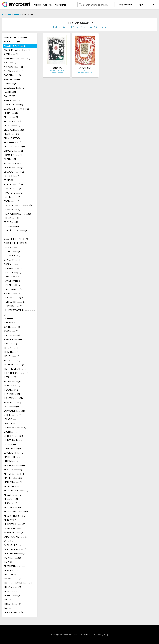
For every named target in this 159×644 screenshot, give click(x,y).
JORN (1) (11, 331)
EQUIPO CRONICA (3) (15, 163)
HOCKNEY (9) (13, 298)
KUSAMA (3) (12, 402)
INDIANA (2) (13, 323)
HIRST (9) (12, 293)
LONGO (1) (12, 449)
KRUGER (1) (13, 398)
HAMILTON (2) (15, 277)
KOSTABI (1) (12, 394)
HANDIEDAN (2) (12, 281)
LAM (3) (11, 407)
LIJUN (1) (11, 432)
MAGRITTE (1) (14, 457)
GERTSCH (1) (13, 235)
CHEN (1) (10, 159)
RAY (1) (10, 608)
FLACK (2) (12, 197)
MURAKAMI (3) (15, 524)
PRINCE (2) (13, 604)
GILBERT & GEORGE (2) (16, 243)
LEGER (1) (12, 415)
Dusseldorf (85, 70)
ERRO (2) (14, 167)
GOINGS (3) (12, 251)
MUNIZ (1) (10, 520)
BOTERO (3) (14, 147)
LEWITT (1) (11, 423)
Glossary (100, 635)
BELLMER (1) (12, 121)
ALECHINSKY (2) (15, 46)
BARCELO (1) (14, 100)
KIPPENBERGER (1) (17, 373)
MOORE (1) (12, 507)
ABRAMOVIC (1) (15, 37)
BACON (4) (13, 75)
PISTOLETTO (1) (18, 583)
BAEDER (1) (12, 79)
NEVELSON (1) (14, 528)
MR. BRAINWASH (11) (15, 516)
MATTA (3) (13, 478)
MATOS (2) (14, 474)
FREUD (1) (12, 218)
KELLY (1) (13, 360)
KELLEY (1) (11, 356)
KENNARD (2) (14, 365)
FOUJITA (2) (18, 205)
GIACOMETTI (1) (16, 239)
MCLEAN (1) (13, 482)
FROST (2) (11, 222)
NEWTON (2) (14, 532)
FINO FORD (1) (13, 193)
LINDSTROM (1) (15, 440)
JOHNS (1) (12, 327)
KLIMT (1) (12, 386)
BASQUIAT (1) (16, 109)
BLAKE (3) (11, 134)
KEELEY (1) (11, 348)
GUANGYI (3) (13, 268)
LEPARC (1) (12, 419)
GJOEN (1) (13, 247)
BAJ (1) (10, 84)
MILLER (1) (13, 495)
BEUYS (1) (12, 126)
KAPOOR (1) (13, 339)
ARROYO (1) (14, 67)
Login (141, 5)
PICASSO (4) (13, 579)
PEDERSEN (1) (17, 566)
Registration (126, 5)
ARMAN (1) (17, 58)
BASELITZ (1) (13, 105)
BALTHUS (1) (10, 92)
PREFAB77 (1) (11, 600)
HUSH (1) (8, 318)
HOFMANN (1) (14, 302)
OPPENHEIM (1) (15, 549)
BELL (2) (11, 117)
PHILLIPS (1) (13, 574)
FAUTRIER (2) (13, 188)
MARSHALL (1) (14, 465)
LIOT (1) (10, 444)
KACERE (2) (12, 335)
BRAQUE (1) (14, 151)
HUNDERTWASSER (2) (20, 312)
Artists (37, 5)
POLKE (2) (12, 591)
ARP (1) (10, 63)
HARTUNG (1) (13, 289)
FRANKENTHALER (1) (17, 214)
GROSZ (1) (13, 264)
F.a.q (106, 635)
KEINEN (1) (12, 352)
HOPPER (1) (13, 306)
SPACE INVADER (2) (14, 612)
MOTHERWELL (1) (16, 511)
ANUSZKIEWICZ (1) (17, 50)
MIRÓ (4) (10, 503)
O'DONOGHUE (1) (16, 537)
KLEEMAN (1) (12, 381)
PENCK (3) (11, 570)
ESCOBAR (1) (14, 172)
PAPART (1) (12, 562)
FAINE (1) (8, 180)
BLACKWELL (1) (14, 130)
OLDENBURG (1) (15, 545)
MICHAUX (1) (13, 486)
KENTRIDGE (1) (15, 369)
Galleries (48, 5)
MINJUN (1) (11, 499)
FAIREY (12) (13, 184)
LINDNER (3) (13, 436)
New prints (60, 5)
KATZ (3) (10, 344)
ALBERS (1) (12, 42)
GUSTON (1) (12, 272)
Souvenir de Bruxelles (56, 70)
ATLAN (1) (14, 71)
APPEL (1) (11, 54)
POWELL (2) (12, 595)
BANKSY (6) (10, 96)
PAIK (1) (12, 558)
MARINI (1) (13, 461)
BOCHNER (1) (12, 142)
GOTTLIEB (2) (14, 256)
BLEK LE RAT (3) (12, 138)
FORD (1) (11, 201)
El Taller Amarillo (12, 14)
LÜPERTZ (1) (14, 453)
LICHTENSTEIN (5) (15, 428)
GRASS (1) (12, 260)
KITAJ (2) (10, 377)
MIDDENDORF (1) (16, 491)
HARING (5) (12, 285)
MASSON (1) (13, 470)
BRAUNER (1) (13, 155)
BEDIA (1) (11, 113)
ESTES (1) (12, 176)
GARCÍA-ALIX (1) (16, 230)
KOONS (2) (11, 390)
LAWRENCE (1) (14, 411)
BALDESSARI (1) (14, 88)
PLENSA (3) (12, 587)
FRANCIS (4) (12, 209)
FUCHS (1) (11, 226)
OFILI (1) (11, 541)
